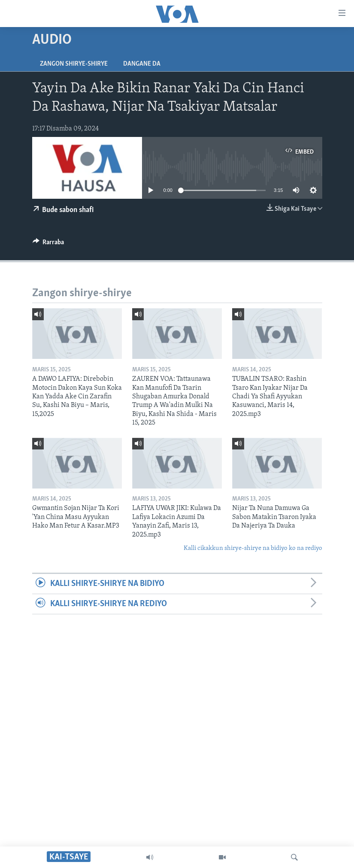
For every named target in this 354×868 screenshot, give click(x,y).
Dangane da (142, 64)
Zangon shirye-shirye (74, 64)
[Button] (48, 244)
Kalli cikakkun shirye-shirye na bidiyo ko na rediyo (253, 548)
